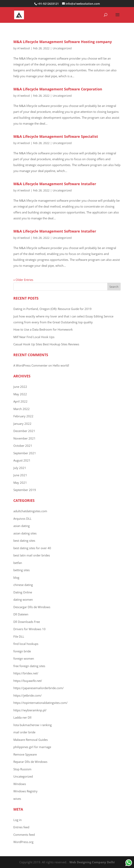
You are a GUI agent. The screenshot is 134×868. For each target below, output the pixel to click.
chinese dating (23, 585)
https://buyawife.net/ (28, 681)
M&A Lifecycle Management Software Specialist (56, 136)
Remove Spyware (25, 754)
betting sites (22, 570)
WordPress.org (23, 842)
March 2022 (22, 409)
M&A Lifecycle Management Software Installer (55, 184)
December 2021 (24, 431)
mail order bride (24, 732)
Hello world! (61, 365)
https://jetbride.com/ (28, 695)
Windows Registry (25, 791)
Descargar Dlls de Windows (32, 607)
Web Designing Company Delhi (92, 862)
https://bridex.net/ (26, 673)
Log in (17, 820)
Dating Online (23, 592)
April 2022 (20, 401)
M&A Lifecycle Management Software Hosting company (63, 42)
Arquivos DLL (22, 519)
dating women (23, 600)
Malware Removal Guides (31, 740)
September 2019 (25, 490)
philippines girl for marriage (32, 747)
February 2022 (23, 416)
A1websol (24, 48)
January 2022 (22, 424)
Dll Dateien (21, 614)
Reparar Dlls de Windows (30, 762)
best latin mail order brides (32, 555)
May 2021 (20, 483)
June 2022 (20, 387)
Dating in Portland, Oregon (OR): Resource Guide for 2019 (52, 309)
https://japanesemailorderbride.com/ (39, 688)
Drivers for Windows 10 (29, 629)
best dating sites (24, 541)
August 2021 (22, 460)
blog (16, 577)
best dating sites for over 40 (32, 548)
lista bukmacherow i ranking (33, 725)
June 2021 (20, 475)
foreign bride (22, 651)
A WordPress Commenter (30, 365)
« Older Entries (23, 280)
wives (17, 799)
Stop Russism (22, 769)
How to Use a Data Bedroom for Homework (43, 329)
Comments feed (24, 835)
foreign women (24, 658)
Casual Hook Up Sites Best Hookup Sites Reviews (46, 344)
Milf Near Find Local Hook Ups (34, 337)
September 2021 (25, 453)
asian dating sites (25, 533)
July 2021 (20, 468)
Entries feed (21, 827)
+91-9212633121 (48, 4)
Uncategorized (62, 48)
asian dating (22, 526)
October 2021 (23, 446)
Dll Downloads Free (27, 622)
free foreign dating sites (29, 666)
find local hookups (26, 644)
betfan (18, 563)
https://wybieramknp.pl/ (30, 710)
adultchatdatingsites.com (30, 511)
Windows (20, 784)
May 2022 (20, 394)
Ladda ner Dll (22, 717)
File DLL (19, 636)
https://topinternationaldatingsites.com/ (40, 703)
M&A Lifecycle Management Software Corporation (58, 89)
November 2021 (24, 438)
